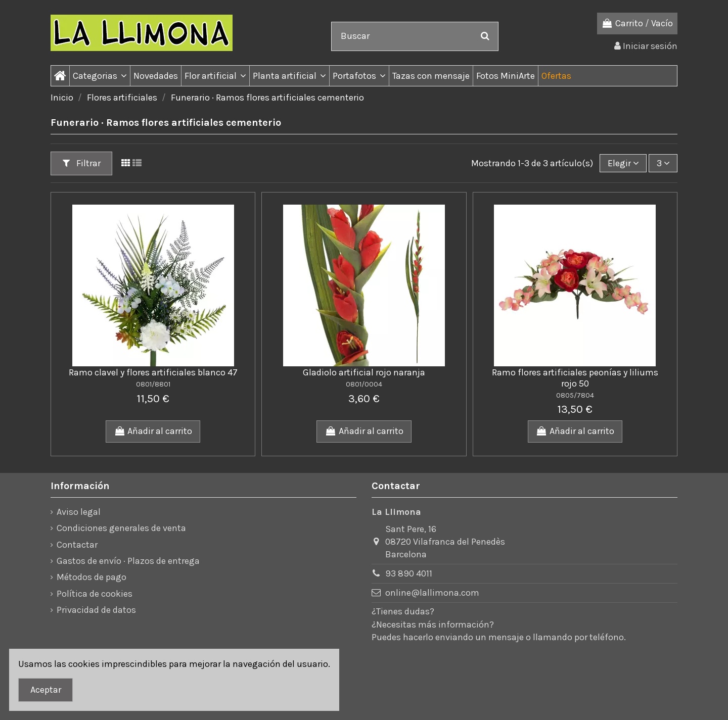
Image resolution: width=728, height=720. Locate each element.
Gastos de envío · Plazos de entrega (128, 561)
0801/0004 (364, 384)
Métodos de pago (92, 577)
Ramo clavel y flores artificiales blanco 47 (153, 372)
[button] (100, 76)
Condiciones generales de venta (121, 528)
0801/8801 (153, 384)
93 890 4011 (409, 573)
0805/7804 (575, 395)
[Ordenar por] (623, 163)
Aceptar (46, 690)
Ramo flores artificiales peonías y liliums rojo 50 (575, 378)
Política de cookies (95, 594)
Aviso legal (79, 512)
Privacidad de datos (96, 610)
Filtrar (82, 163)
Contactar (77, 545)
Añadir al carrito (153, 431)
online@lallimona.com (432, 593)
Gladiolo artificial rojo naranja (364, 372)
